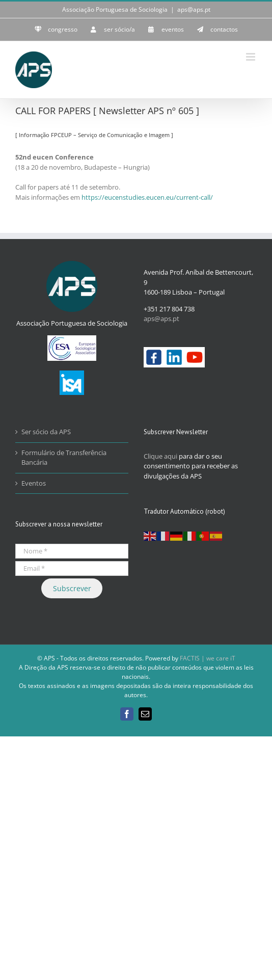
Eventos (34, 483)
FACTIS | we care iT (208, 658)
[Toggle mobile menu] (251, 57)
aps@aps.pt (194, 9)
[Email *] (72, 568)
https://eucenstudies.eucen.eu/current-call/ (147, 197)
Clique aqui (160, 456)
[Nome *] (72, 551)
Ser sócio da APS (46, 432)
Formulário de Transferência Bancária (64, 458)
